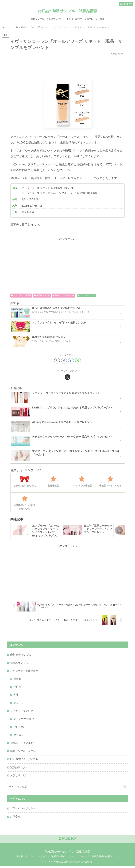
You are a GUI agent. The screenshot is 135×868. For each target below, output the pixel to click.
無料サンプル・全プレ (23, 752)
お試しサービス (19, 777)
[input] (67, 788)
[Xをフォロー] (67, 377)
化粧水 (17, 687)
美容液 (17, 679)
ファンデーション (86, 295)
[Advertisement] (67, 67)
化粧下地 (19, 728)
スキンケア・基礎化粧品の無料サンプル (99, 858)
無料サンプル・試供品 (63, 295)
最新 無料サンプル (21, 655)
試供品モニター (19, 769)
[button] (119, 531)
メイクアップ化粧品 (21, 295)
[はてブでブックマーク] (71, 361)
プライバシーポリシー (23, 810)
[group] (36, 531)
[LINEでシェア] (78, 361)
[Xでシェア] (57, 361)
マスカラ (19, 736)
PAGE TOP (67, 840)
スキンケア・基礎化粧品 (24, 671)
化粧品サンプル (42, 295)
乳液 (16, 695)
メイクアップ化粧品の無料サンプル (56, 858)
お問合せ (15, 818)
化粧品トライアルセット (24, 744)
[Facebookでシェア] (64, 361)
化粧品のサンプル (25, 858)
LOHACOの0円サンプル (24, 760)
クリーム (19, 704)
